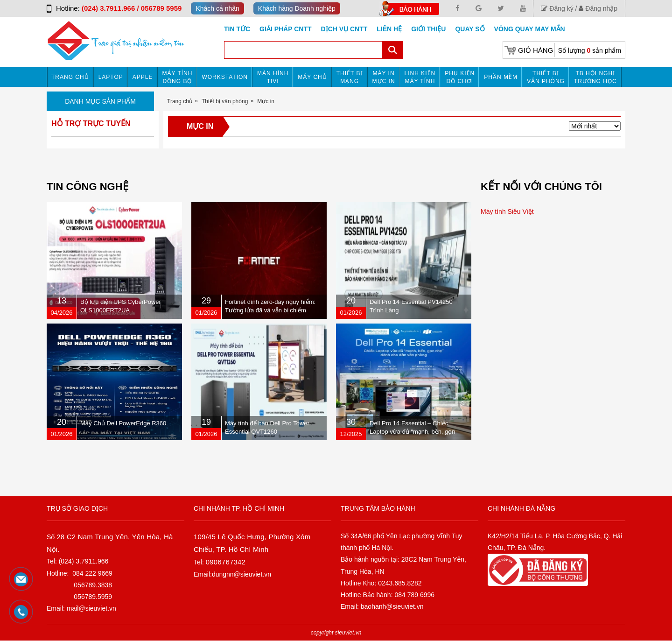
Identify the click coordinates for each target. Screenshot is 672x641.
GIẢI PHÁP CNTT (285, 29)
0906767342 (226, 562)
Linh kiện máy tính (420, 77)
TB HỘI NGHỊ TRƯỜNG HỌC (595, 77)
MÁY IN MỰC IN (384, 77)
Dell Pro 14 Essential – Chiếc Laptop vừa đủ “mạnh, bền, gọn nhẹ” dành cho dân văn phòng (413, 432)
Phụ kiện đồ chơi (460, 77)
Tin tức (237, 29)
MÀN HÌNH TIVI (273, 77)
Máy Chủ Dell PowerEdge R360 (123, 423)
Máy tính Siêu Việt (507, 211)
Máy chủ (312, 77)
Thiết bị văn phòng (546, 77)
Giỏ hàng (535, 50)
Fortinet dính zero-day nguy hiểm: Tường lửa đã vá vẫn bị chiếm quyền (270, 310)
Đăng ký (557, 8)
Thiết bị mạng (350, 77)
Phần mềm (501, 77)
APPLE (143, 77)
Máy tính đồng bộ (178, 77)
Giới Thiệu (428, 29)
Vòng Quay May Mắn (530, 29)
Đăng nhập (598, 8)
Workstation (225, 77)
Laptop (111, 77)
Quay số (470, 29)
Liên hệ (389, 29)
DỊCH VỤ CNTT (344, 29)
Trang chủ (70, 77)
